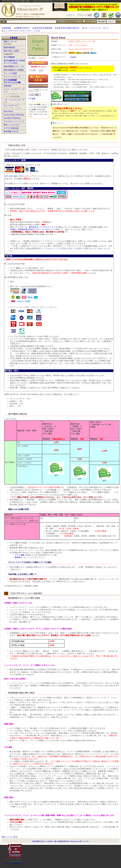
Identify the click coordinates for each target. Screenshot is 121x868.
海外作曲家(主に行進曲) (14, 70)
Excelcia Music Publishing (14, 115)
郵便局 (18, 557)
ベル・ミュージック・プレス (96, 28)
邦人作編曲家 (9, 57)
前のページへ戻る (10, 837)
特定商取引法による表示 (43, 841)
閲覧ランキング (10, 42)
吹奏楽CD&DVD (23, 28)
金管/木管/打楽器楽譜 (43, 28)
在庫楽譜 (7, 86)
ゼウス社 (8, 176)
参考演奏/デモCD (11, 132)
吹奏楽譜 (7, 28)
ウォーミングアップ (12, 77)
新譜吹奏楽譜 (9, 48)
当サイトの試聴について (15, 864)
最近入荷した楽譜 (11, 51)
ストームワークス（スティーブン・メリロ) (22, 31)
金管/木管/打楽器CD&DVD (68, 28)
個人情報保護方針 (62, 841)
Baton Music (8, 111)
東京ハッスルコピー (12, 125)
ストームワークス (11, 106)
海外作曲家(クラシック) (14, 66)
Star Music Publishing (12, 118)
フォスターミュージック (14, 121)
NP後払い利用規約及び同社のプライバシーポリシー (32, 229)
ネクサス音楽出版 (11, 128)
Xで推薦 (32, 99)
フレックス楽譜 (10, 73)
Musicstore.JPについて (80, 841)
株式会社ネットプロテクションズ (43, 227)
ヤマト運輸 (20, 555)
